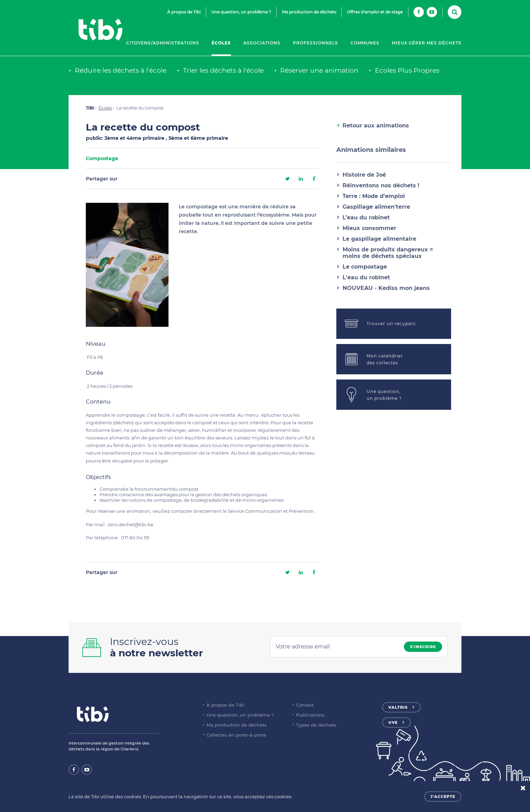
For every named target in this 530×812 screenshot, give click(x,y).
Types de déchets (316, 725)
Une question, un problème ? (241, 12)
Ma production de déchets (309, 12)
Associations (262, 43)
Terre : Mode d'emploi (374, 196)
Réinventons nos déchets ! (381, 185)
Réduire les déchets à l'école (121, 70)
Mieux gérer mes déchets (427, 43)
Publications (310, 715)
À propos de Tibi (184, 12)
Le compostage (365, 267)
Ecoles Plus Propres (407, 70)
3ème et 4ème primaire (135, 138)
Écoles (221, 43)
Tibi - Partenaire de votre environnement (100, 30)
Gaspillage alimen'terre (376, 207)
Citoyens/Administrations (163, 43)
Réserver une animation (319, 70)
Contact (305, 705)
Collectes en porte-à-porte (236, 735)
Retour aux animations (376, 126)
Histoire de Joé (364, 175)
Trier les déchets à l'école (223, 70)
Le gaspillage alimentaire (379, 239)
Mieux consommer (369, 228)
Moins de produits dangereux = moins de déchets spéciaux (388, 253)
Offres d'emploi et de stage (375, 12)
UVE (393, 722)
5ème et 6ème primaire (198, 138)
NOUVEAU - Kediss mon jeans (386, 288)
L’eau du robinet (366, 217)
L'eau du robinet (366, 277)
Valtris (398, 707)
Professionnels (315, 43)
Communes (365, 43)
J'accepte (443, 797)
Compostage (102, 158)
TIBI (90, 108)
